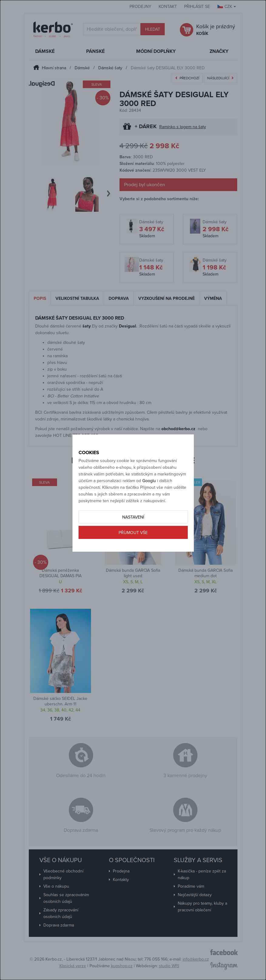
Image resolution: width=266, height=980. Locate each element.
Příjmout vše (133, 533)
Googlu (149, 481)
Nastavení (133, 517)
